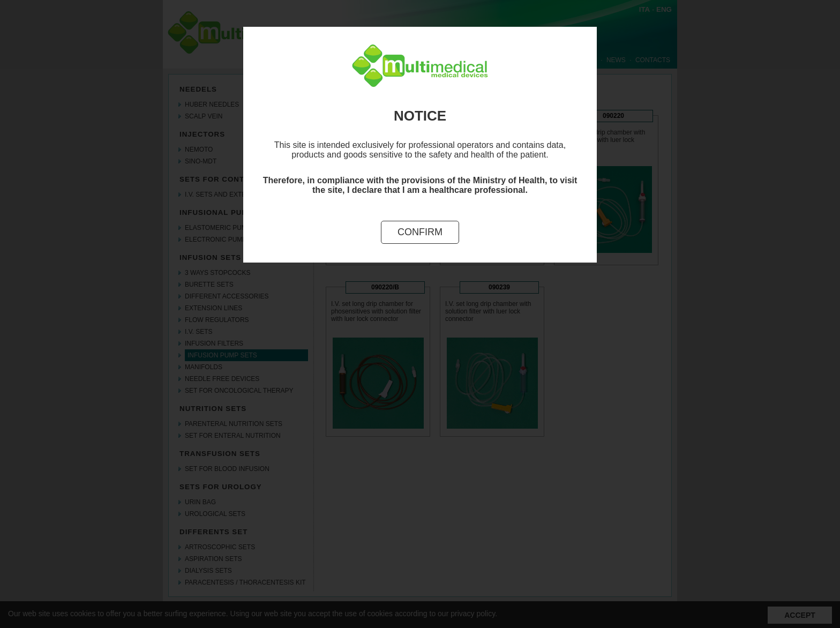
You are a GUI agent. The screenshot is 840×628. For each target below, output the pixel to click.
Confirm (420, 232)
